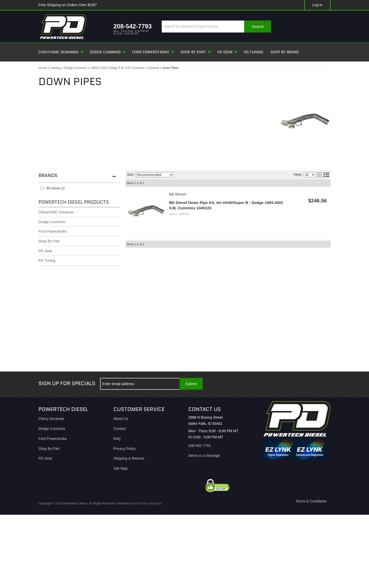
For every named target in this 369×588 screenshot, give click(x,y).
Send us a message (204, 456)
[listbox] (155, 175)
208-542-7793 (199, 446)
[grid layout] (319, 175)
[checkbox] (42, 188)
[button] (216, 27)
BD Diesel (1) (55, 188)
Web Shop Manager (148, 503)
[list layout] (326, 175)
